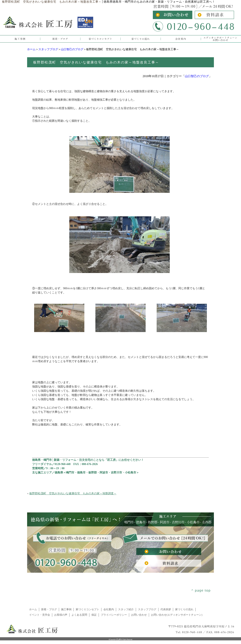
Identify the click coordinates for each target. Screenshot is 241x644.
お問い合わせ (139, 615)
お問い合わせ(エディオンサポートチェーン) (177, 615)
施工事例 (66, 609)
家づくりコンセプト (87, 609)
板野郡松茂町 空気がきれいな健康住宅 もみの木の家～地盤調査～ (73, 493)
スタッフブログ (48, 49)
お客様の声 (61, 615)
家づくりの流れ (184, 609)
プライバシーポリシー (114, 615)
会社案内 (109, 609)
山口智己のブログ (72, 49)
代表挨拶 (166, 609)
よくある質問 (79, 615)
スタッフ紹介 (126, 609)
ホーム (31, 49)
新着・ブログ (49, 609)
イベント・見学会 (40, 615)
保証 (94, 615)
